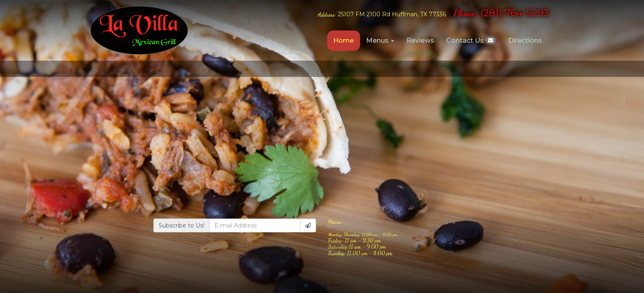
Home (344, 40)
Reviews (420, 40)
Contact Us (471, 40)
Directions (525, 40)
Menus (380, 40)
